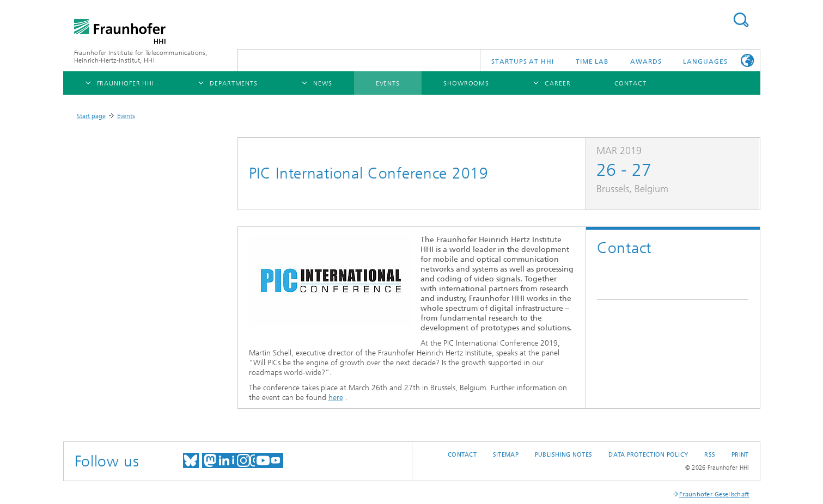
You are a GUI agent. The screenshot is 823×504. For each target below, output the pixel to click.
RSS (710, 455)
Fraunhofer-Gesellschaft (714, 494)
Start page (91, 116)
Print (740, 455)
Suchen (741, 20)
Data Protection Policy (648, 455)
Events (126, 116)
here (336, 398)
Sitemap (506, 455)
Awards (646, 62)
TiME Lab (592, 62)
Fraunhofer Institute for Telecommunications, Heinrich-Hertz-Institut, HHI (141, 57)
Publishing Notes (563, 455)
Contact (462, 455)
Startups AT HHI (523, 62)
